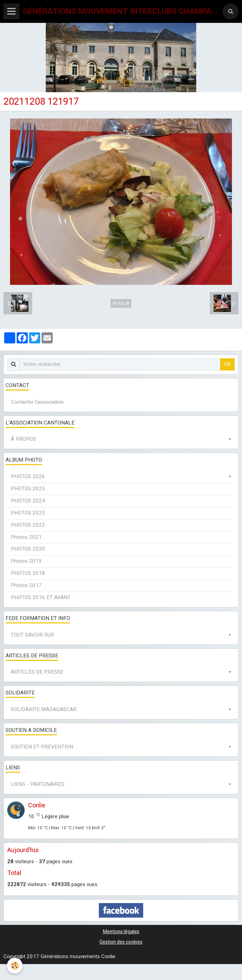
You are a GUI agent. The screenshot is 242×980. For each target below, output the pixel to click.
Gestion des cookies (121, 942)
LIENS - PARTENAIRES (38, 784)
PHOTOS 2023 (28, 513)
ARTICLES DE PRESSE (37, 672)
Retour (121, 303)
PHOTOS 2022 (28, 525)
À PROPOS (23, 439)
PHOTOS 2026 (28, 476)
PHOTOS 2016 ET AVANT (41, 597)
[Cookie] (15, 966)
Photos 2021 (26, 537)
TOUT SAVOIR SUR (32, 635)
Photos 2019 (26, 561)
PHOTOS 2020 (28, 549)
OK (227, 364)
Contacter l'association (37, 402)
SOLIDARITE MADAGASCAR (44, 709)
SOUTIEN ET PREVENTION (42, 747)
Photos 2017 (26, 585)
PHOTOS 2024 (28, 501)
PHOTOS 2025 (28, 489)
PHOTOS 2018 (28, 573)
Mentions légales (121, 931)
